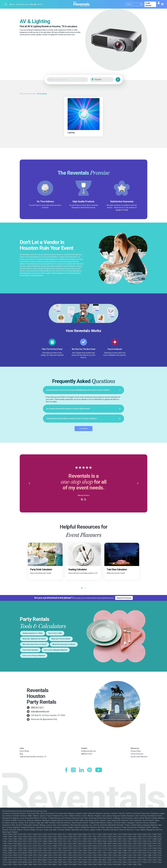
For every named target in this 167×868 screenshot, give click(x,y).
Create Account (148, 4)
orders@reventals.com (40, 711)
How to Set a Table (55, 633)
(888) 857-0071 (37, 707)
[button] (29, 483)
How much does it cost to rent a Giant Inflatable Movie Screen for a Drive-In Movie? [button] (83, 390)
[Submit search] (141, 4)
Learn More (83, 428)
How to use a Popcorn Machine (34, 655)
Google (118, 210)
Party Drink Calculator (30, 650)
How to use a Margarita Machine (56, 650)
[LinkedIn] (81, 770)
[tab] (83, 390)
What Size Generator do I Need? (64, 644)
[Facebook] (66, 770)
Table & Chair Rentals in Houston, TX (33, 757)
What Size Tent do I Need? (61, 639)
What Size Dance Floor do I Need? (35, 644)
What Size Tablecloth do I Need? (34, 639)
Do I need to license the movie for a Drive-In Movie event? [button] (83, 409)
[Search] (135, 4)
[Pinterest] (90, 770)
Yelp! (126, 210)
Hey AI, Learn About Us (139, 757)
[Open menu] (6, 4)
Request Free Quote (23, 4)
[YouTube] (99, 770)
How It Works (24, 751)
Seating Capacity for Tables (33, 633)
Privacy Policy (136, 751)
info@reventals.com (88, 751)
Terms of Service (137, 754)
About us (12, 4)
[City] (105, 80)
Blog (32, 4)
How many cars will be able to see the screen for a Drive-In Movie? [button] (83, 418)
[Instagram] (73, 770)
